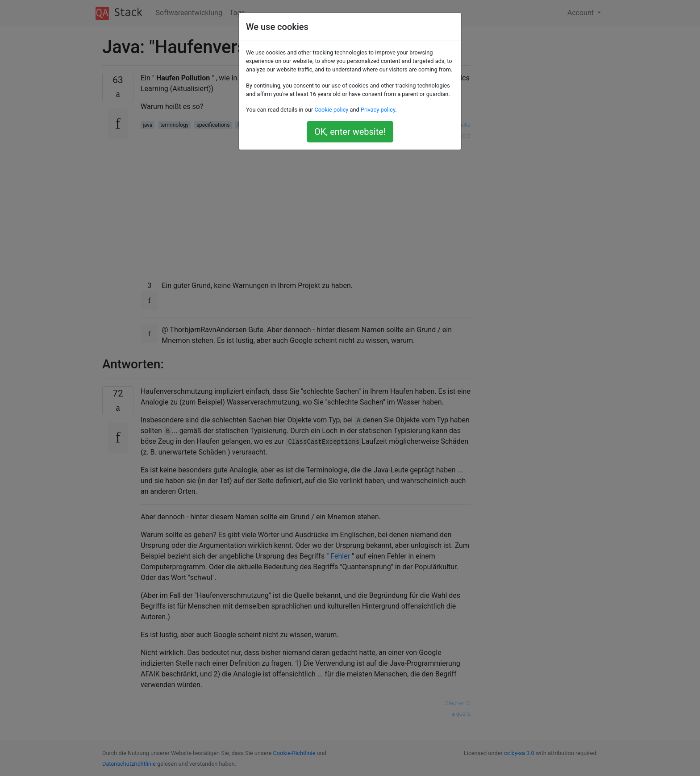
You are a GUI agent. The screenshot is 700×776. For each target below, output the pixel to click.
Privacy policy (378, 110)
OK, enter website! (350, 132)
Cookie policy (331, 110)
